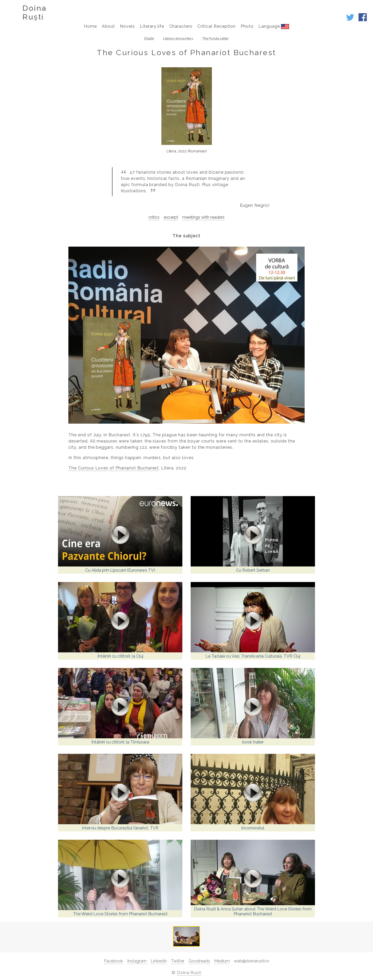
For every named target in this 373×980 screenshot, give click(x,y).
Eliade (149, 38)
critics (154, 217)
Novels (127, 26)
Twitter (178, 961)
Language (274, 26)
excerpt (171, 217)
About (108, 26)
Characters (181, 26)
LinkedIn (159, 961)
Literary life (152, 26)
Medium (222, 961)
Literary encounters (178, 38)
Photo (247, 26)
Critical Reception (216, 26)
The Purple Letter (216, 38)
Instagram (137, 961)
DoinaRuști (34, 12)
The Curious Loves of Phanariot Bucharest (114, 468)
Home (90, 26)
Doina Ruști (189, 973)
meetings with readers (203, 217)
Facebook (113, 961)
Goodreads (199, 961)
